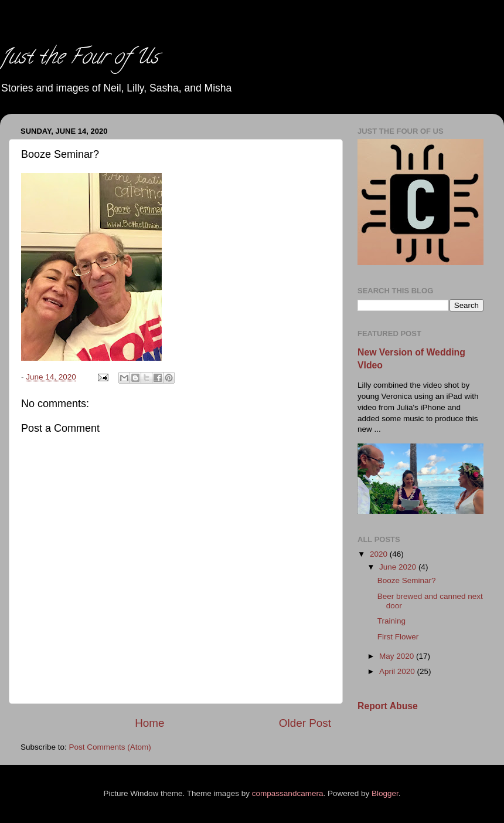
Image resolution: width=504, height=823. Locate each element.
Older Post (305, 723)
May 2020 (398, 656)
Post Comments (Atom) (110, 747)
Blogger (385, 793)
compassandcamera (288, 793)
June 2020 (399, 567)
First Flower (398, 637)
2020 (380, 554)
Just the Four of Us (79, 59)
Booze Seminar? (407, 580)
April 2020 (398, 671)
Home (149, 723)
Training (391, 621)
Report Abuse (388, 706)
